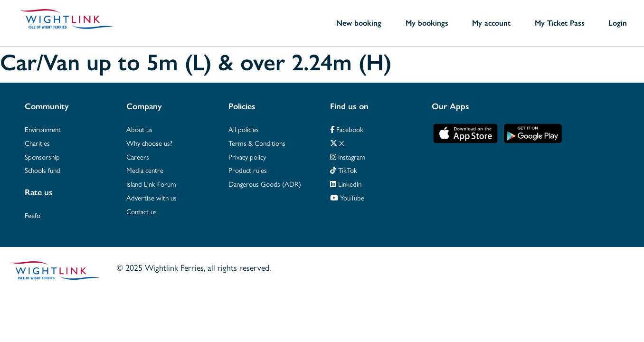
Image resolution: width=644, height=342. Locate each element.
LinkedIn (346, 184)
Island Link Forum (151, 184)
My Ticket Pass (560, 23)
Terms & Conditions (257, 143)
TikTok (344, 170)
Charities (37, 143)
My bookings (427, 23)
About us (139, 129)
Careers (138, 157)
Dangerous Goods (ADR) (265, 184)
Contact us (142, 211)
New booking (359, 23)
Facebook (347, 129)
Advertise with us (152, 197)
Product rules (248, 170)
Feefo (33, 215)
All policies (244, 129)
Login (618, 23)
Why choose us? (149, 143)
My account (491, 23)
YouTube (347, 197)
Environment (43, 129)
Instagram (348, 157)
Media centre (145, 170)
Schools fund (43, 170)
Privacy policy (247, 157)
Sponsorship (42, 157)
